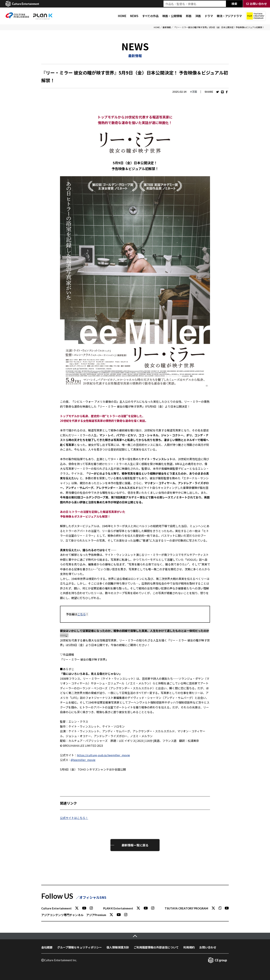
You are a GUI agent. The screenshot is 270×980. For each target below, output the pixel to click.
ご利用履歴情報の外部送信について (156, 947)
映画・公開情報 (172, 16)
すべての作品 (150, 16)
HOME (122, 16)
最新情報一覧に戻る (135, 845)
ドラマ (209, 16)
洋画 (198, 16)
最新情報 (167, 27)
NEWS (134, 16)
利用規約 (189, 947)
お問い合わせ (208, 947)
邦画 (189, 16)
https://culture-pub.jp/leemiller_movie (103, 755)
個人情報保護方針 (118, 947)
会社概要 (47, 947)
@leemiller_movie (83, 760)
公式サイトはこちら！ (74, 818)
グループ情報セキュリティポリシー (79, 947)
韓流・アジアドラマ (229, 16)
